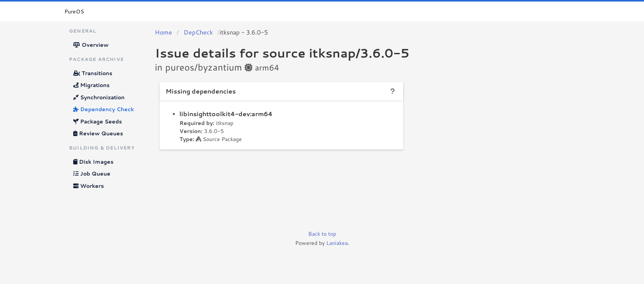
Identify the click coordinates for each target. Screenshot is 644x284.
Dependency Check (103, 109)
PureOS (74, 11)
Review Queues (98, 133)
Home (163, 32)
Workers (89, 186)
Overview (91, 45)
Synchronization (99, 97)
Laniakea (337, 243)
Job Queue (92, 174)
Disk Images (93, 162)
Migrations (91, 85)
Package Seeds (98, 121)
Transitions (93, 73)
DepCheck (198, 32)
